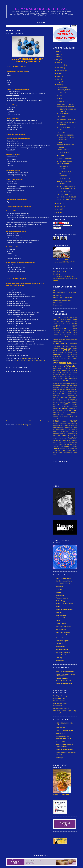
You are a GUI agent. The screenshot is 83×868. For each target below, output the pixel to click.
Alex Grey (59, 658)
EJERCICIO (69, 354)
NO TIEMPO (63, 408)
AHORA (56, 320)
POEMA (65, 421)
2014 (57, 51)
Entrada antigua (45, 421)
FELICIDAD (58, 372)
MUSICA (74, 404)
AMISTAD (62, 324)
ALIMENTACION (66, 320)
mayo (59, 82)
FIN (76, 372)
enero (59, 209)
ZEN (55, 455)
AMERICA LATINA (71, 322)
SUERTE (61, 444)
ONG (55, 411)
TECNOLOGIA (65, 446)
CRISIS (65, 346)
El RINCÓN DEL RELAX (63, 739)
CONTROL (17, 360)
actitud (75, 317)
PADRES (65, 413)
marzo (59, 203)
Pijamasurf (59, 638)
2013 (57, 54)
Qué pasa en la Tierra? (63, 652)
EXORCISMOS (62, 117)
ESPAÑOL (75, 359)
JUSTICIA (57, 385)
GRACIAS (56, 377)
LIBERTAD (74, 387)
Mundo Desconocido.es (64, 578)
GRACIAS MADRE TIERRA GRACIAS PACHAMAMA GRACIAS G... (65, 137)
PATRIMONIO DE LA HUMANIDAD (63, 415)
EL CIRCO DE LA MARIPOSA (63, 298)
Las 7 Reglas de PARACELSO (66, 197)
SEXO (55, 442)
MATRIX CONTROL (63, 150)
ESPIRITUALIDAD (63, 363)
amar (63, 322)
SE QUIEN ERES (62, 101)
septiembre (61, 71)
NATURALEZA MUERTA (71, 406)
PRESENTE (57, 425)
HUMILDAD (57, 381)
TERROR (56, 449)
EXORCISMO (57, 371)
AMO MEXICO (72, 324)
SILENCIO (63, 442)
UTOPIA (66, 449)
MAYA (76, 394)
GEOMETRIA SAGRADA (71, 375)
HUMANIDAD (73, 379)
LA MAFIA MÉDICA (63, 153)
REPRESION (64, 432)
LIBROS (55, 389)
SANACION (73, 438)
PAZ (76, 415)
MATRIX (30, 360)
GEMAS (62, 375)
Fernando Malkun (61, 742)
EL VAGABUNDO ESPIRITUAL (42, 9)
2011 (57, 60)
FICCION (72, 373)
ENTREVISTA (57, 359)
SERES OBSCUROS (72, 440)
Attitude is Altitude (62, 649)
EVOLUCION (71, 366)
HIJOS (65, 379)
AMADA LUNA (60, 728)
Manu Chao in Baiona (60, 703)
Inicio (30, 421)
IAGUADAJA (74, 381)
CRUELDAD (57, 348)
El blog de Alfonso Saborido (65, 671)
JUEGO (75, 383)
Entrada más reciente (13, 421)
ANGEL (75, 331)
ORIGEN (65, 411)
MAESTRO (74, 389)
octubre (60, 68)
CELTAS (56, 339)
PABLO (75, 410)
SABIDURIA (67, 436)
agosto (60, 73)
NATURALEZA (58, 406)
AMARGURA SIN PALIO (64, 194)
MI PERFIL (57, 400)
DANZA (70, 348)
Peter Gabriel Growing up (61, 708)
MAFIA (55, 392)
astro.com (59, 612)
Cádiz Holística (61, 615)
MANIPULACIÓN (72, 392)
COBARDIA (74, 339)
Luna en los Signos (62, 641)
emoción (75, 355)
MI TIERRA (64, 400)
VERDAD (57, 451)
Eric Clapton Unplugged (61, 696)
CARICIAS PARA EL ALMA (64, 604)
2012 (57, 57)
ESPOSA (75, 364)
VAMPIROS (71, 449)
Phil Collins (59, 755)
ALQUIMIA (56, 322)
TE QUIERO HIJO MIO (64, 191)
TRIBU (61, 449)
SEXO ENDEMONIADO (64, 158)
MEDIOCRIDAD (73, 396)
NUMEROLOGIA (73, 409)
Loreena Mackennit (59, 701)
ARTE (75, 333)
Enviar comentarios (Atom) (23, 425)
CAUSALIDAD (73, 337)
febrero (60, 206)
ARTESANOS (58, 290)
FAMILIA (74, 370)
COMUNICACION (58, 341)
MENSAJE (68, 398)
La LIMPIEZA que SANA (64, 584)
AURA (64, 335)
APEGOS (56, 333)
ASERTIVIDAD (57, 335)
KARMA (75, 385)
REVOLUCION (57, 436)
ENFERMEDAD (73, 357)
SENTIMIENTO (62, 440)
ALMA (75, 320)
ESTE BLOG (61, 132)
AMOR (57, 326)
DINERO (75, 350)
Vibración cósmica (62, 598)
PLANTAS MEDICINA (64, 114)
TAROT (75, 444)
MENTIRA (74, 398)
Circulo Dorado (61, 624)
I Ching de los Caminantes (64, 609)
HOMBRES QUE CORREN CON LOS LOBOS (64, 746)
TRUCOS (59, 589)
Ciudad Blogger (61, 601)
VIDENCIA (67, 453)
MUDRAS (75, 402)
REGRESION (69, 428)
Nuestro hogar (58, 302)
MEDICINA (56, 396)
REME (55, 432)
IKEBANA (62, 383)
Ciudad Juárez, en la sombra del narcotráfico (65, 675)
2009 (57, 212)
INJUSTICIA (69, 383)
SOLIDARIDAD (73, 442)
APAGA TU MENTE (63, 164)
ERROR (69, 359)
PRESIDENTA (65, 425)
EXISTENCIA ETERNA (62, 368)
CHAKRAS (62, 339)
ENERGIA (57, 356)
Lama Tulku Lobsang (63, 632)
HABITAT (59, 379)
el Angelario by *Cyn (62, 736)
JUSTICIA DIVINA (66, 385)
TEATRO (56, 446)
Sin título (60, 98)
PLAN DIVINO (64, 417)
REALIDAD (74, 425)
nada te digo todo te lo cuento (66, 752)
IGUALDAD (56, 383)
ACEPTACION (67, 317)
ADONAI (60, 96)
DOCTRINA (24, 360)
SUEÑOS (56, 444)
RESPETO (75, 432)
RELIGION (74, 430)
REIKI (75, 427)
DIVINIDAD (61, 352)
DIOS (55, 352)
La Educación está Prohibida (62, 300)
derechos (75, 348)
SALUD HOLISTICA (60, 438)
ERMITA (64, 359)
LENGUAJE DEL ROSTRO (61, 387)
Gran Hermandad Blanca (64, 581)
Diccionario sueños (62, 635)
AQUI (62, 333)
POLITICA (42, 360)
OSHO (70, 410)
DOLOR (75, 352)
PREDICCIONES (72, 423)
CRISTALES (74, 346)
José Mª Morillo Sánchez (64, 683)
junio (59, 79)
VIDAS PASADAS (58, 453)
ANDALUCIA (67, 331)
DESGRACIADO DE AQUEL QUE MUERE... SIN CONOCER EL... (66, 174)
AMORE (75, 328)
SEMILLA (56, 440)
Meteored (59, 592)
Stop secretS (60, 595)
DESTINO (66, 350)
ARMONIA (69, 333)
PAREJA (74, 413)
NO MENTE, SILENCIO (64, 90)
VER (76, 449)
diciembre (61, 62)
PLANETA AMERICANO (64, 179)
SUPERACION (68, 444)
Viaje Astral (59, 643)
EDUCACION (58, 354)
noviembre (61, 65)
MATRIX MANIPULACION (65, 161)
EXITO (75, 368)
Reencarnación (58, 305)
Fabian (58, 621)
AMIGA (55, 324)
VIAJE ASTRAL (67, 451)
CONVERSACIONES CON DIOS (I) (65, 293)
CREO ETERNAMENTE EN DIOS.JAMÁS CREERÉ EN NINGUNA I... (66, 109)
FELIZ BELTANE (62, 87)
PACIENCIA (56, 413)
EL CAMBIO (57, 295)
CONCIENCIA (60, 344)
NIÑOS (55, 408)
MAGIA (62, 392)
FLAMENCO (57, 375)
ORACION (59, 410)
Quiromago (59, 587)
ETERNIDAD (57, 366)
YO (76, 453)
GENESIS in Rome (59, 698)
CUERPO (64, 348)
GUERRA (62, 377)
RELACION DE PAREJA (59, 430)
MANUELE (57, 394)
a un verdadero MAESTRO (65, 104)
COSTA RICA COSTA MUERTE (67, 200)
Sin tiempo (59, 758)
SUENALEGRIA (61, 629)
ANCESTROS (57, 331)
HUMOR (65, 381)
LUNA (60, 389)
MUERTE (56, 404)
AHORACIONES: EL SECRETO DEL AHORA (63, 679)
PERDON (56, 417)
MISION (69, 402)
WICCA (73, 453)
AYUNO (69, 335)
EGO (64, 355)
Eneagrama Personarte (63, 626)
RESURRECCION (73, 434)
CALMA (60, 337)
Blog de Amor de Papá (61, 272)
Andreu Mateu (60, 646)
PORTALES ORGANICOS (60, 423)
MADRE (68, 389)
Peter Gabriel (58, 706)
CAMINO (65, 337)
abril (59, 85)
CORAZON (57, 346)
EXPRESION (66, 370)
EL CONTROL (61, 155)
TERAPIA (75, 447)
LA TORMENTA (62, 93)
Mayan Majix (60, 661)
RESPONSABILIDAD (59, 434)
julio (59, 76)
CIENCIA (68, 339)
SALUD (75, 436)
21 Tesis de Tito (61, 618)
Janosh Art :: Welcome (63, 655)
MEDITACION (59, 398)
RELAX (68, 430)
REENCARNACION (58, 428)
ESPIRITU (57, 361)
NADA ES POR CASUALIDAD (66, 120)
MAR (64, 394)
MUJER (65, 404)
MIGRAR (63, 402)
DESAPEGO (57, 350)
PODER (36, 360)
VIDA (75, 451)
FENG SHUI (66, 373)
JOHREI (59, 142)
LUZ (64, 389)
